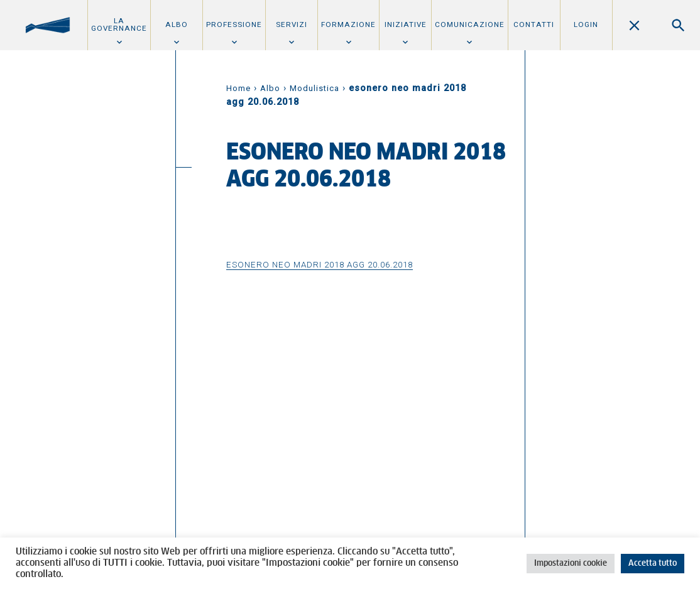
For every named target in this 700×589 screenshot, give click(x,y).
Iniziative (406, 24)
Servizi (292, 24)
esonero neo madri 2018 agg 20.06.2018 (320, 264)
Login (586, 24)
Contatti (534, 24)
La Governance (119, 24)
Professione (234, 24)
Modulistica (314, 88)
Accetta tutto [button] (653, 564)
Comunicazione (470, 24)
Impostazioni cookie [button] (571, 564)
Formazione (348, 24)
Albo (177, 24)
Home (238, 88)
